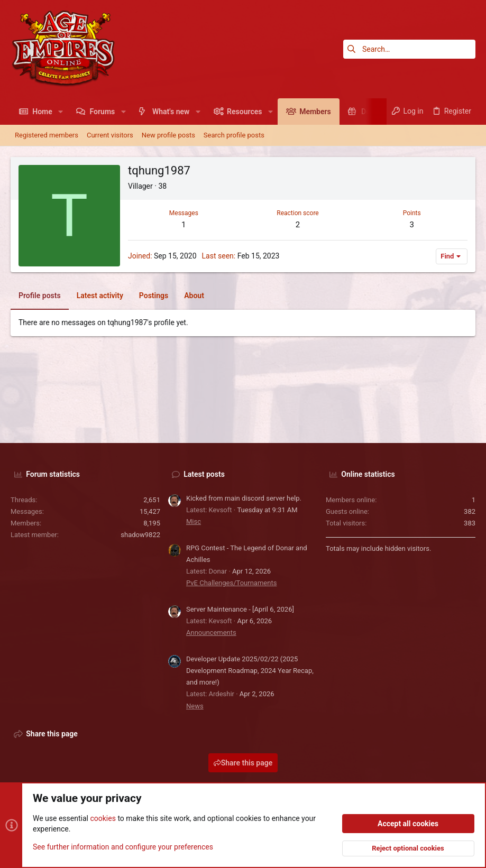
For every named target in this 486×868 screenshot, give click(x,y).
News (195, 706)
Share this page (243, 763)
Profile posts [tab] (40, 296)
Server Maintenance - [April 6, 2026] (240, 609)
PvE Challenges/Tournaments (231, 583)
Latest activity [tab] (100, 296)
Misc (194, 521)
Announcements (211, 632)
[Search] (409, 49)
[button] (61, 112)
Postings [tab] (154, 296)
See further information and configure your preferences (123, 846)
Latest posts (204, 474)
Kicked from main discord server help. (244, 498)
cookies (103, 818)
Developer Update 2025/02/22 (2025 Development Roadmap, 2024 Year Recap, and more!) (250, 671)
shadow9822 (140, 535)
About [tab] (194, 296)
